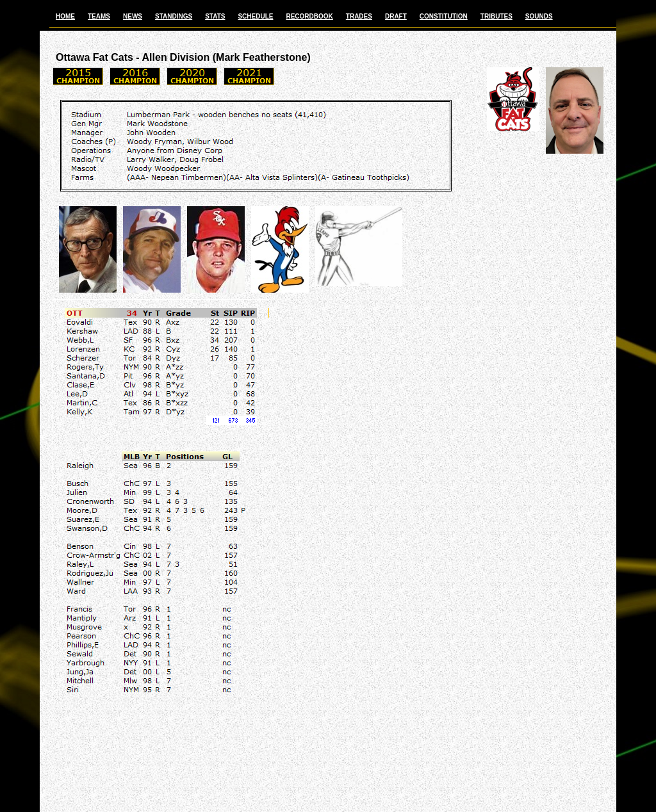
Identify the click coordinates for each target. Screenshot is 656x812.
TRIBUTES (496, 16)
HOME (65, 16)
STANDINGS (174, 16)
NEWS (133, 16)
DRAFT (396, 16)
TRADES (359, 16)
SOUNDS (539, 16)
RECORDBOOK (309, 16)
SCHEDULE (255, 16)
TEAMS (99, 16)
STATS (215, 16)
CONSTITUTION (444, 16)
